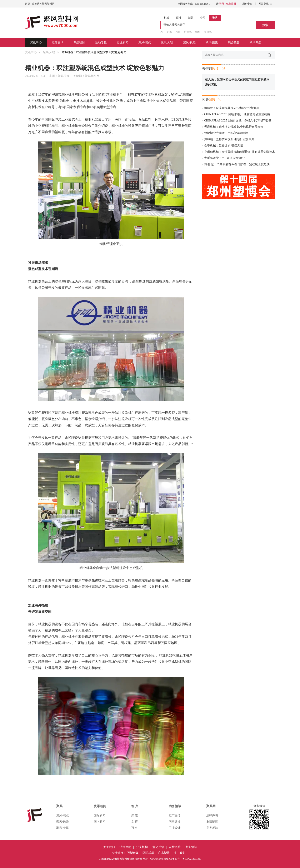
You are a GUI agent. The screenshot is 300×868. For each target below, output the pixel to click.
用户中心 (247, 4)
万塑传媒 (133, 853)
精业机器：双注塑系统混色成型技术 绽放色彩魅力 (94, 52)
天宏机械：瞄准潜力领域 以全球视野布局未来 (234, 127)
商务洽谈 (191, 847)
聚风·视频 (189, 42)
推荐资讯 (57, 42)
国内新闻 (100, 822)
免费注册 (231, 4)
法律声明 (212, 815)
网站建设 (175, 822)
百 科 (135, 828)
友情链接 (212, 822)
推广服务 (179, 853)
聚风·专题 (62, 828)
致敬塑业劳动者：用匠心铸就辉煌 (226, 133)
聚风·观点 (145, 42)
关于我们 (109, 847)
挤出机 (208, 32)
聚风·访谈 (62, 822)
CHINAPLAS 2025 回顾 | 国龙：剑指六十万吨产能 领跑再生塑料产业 (248, 121)
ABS (178, 32)
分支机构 (142, 847)
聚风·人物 (167, 42)
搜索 (265, 25)
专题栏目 (79, 42)
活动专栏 (101, 42)
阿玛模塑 (148, 853)
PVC (169, 32)
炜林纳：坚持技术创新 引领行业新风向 (229, 139)
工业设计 (175, 828)
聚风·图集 (212, 42)
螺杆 (198, 32)
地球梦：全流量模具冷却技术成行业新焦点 (232, 108)
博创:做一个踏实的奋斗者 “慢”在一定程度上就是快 (237, 164)
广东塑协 (164, 853)
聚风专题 (255, 42)
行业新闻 (122, 42)
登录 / (223, 4)
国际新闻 (100, 815)
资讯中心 (36, 42)
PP (162, 32)
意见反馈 (212, 828)
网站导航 (265, 4)
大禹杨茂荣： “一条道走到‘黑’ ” (225, 158)
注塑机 (188, 32)
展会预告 (234, 42)
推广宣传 (175, 815)
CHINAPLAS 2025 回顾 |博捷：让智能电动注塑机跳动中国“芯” (244, 114)
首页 (27, 4)
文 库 (135, 822)
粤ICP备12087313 (192, 859)
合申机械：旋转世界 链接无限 (224, 146)
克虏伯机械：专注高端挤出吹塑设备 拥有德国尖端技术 (240, 152)
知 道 (135, 815)
